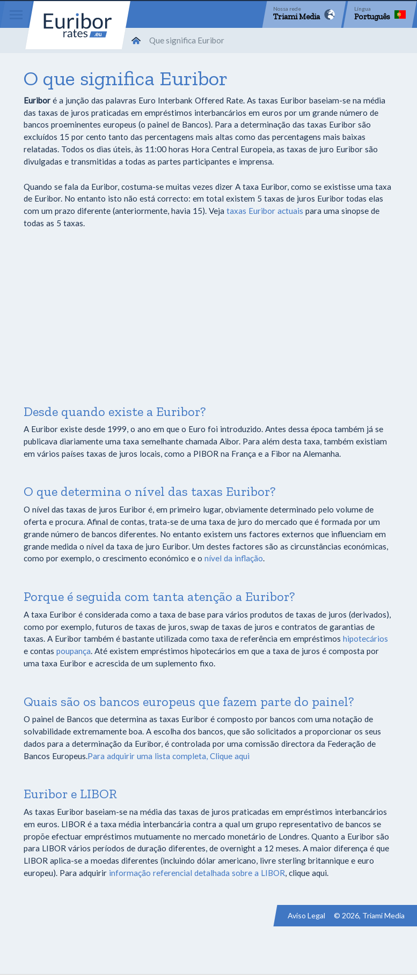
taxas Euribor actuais (265, 211)
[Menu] (16, 14)
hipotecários (365, 639)
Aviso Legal (306, 915)
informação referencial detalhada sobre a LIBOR (197, 873)
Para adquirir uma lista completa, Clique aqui (169, 756)
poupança (74, 651)
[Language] (380, 14)
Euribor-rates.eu (78, 25)
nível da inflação (234, 558)
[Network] (304, 14)
